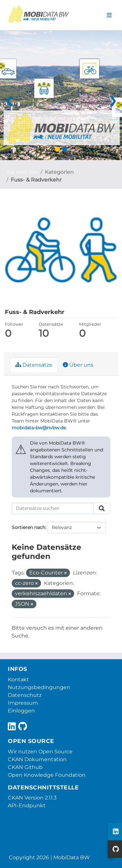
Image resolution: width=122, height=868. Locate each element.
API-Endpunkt (27, 805)
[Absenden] (102, 509)
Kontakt (18, 679)
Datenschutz (25, 695)
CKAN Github (25, 767)
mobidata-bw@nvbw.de (39, 428)
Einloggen (21, 711)
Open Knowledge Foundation (47, 775)
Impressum (23, 703)
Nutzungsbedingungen (39, 687)
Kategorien (59, 172)
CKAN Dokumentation (37, 759)
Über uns (78, 365)
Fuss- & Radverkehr (36, 180)
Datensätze (34, 365)
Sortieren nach (28, 527)
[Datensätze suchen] (53, 509)
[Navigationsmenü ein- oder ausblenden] (109, 15)
